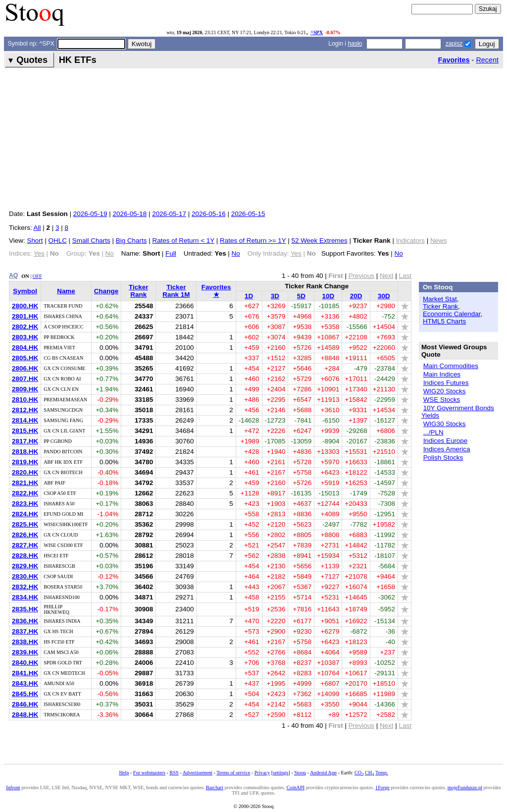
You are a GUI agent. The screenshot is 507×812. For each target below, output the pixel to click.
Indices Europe (446, 441)
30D (384, 296)
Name (66, 291)
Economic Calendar (452, 314)
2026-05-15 (248, 214)
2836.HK (25, 621)
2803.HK (25, 337)
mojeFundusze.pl (465, 787)
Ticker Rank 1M (176, 291)
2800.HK (25, 306)
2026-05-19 (90, 214)
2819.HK (25, 462)
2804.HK (25, 348)
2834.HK (25, 597)
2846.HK (25, 704)
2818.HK (25, 452)
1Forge (382, 787)
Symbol (25, 291)
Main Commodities (451, 366)
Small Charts (91, 241)
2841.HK (25, 673)
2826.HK (25, 535)
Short (35, 241)
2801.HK (25, 316)
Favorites (454, 60)
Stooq (300, 773)
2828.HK (25, 556)
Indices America (447, 449)
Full (171, 253)
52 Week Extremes (319, 241)
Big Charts (131, 241)
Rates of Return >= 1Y (253, 241)
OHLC (58, 241)
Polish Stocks (443, 458)
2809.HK (25, 389)
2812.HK (25, 410)
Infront (13, 787)
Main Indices (442, 374)
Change (106, 291)
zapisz (454, 44)
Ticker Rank (138, 291)
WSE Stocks (442, 400)
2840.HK (25, 663)
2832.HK (25, 587)
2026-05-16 (209, 214)
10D (329, 296)
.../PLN (433, 432)
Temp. (382, 773)
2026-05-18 (130, 214)
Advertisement (198, 773)
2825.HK (25, 524)
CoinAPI (296, 787)
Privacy (262, 773)
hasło (355, 44)
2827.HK (25, 545)
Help (124, 773)
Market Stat (440, 299)
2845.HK (25, 694)
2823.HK (25, 504)
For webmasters (149, 773)
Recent (487, 60)
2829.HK (25, 566)
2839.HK (25, 652)
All (37, 228)
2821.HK (25, 483)
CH (369, 773)
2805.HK (25, 358)
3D (275, 296)
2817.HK (25, 441)
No (236, 253)
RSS (174, 773)
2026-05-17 (169, 214)
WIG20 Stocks (445, 391)
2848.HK (25, 715)
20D (356, 296)
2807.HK (25, 379)
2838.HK (25, 642)
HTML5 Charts (444, 321)
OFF (37, 276)
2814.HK (25, 420)
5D (301, 296)
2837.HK (25, 631)
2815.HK (25, 431)
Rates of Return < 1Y (183, 241)
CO (359, 773)
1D (249, 296)
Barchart (215, 787)
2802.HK (25, 327)
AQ (13, 275)
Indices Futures (446, 383)
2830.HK (25, 576)
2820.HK (25, 472)
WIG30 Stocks (445, 424)
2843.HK (25, 683)
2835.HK (25, 609)
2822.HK (25, 493)
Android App (323, 773)
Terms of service (233, 773)
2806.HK (25, 368)
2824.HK (25, 514)
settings (280, 773)
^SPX (317, 32)
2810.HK (25, 400)
